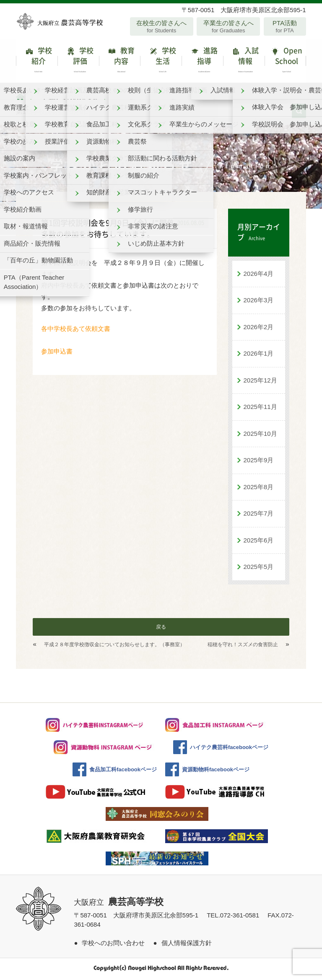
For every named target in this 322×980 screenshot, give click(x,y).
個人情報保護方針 (187, 945)
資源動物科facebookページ (216, 772)
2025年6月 (259, 542)
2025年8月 (259, 489)
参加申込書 (57, 353)
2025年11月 (260, 409)
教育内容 (120, 62)
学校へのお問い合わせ (113, 945)
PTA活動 (285, 26)
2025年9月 (259, 462)
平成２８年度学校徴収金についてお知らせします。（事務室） (114, 647)
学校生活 (161, 62)
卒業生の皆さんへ (228, 26)
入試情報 (244, 62)
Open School (285, 62)
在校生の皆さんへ (162, 26)
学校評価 (78, 62)
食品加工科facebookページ (123, 772)
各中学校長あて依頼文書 (76, 331)
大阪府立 (119, 904)
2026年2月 (259, 329)
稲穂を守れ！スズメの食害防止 (243, 647)
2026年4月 (259, 276)
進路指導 (202, 62)
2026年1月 (259, 355)
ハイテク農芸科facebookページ (229, 749)
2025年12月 (260, 382)
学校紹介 (37, 62)
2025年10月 (260, 436)
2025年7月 (259, 515)
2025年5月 (259, 569)
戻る (161, 629)
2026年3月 (259, 302)
